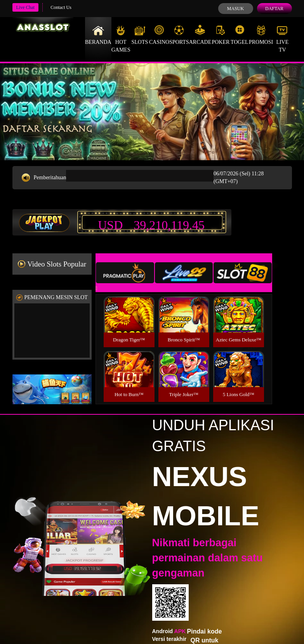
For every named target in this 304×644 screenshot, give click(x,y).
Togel (240, 35)
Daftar (274, 9)
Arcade (200, 35)
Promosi (261, 35)
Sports (179, 35)
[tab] (125, 273)
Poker (221, 35)
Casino (159, 35)
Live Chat (26, 7)
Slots (140, 35)
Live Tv (282, 39)
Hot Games (121, 39)
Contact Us (61, 7)
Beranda (98, 35)
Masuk (235, 9)
